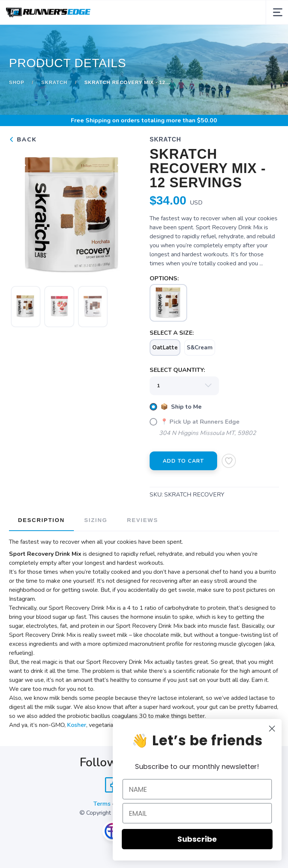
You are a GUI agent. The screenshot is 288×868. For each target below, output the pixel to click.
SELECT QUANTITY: (177, 370)
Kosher (77, 725)
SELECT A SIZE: (172, 333)
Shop (17, 82)
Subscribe (210, 839)
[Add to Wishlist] (229, 461)
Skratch (54, 82)
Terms (102, 804)
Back (23, 140)
